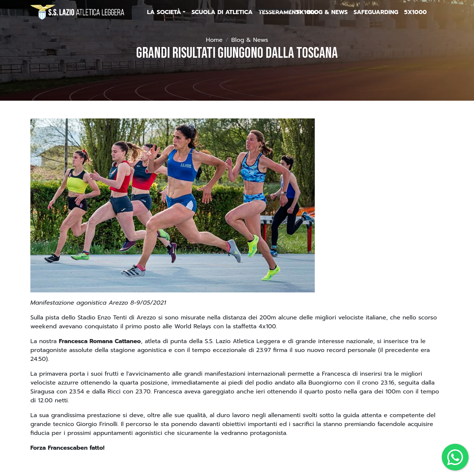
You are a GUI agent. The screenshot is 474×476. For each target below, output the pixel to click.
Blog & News (250, 40)
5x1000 (307, 12)
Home (214, 40)
